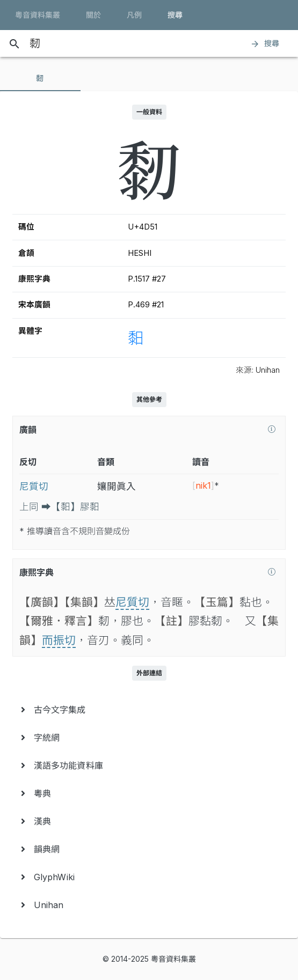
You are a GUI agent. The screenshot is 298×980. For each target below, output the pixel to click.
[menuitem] (149, 710)
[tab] (40, 78)
